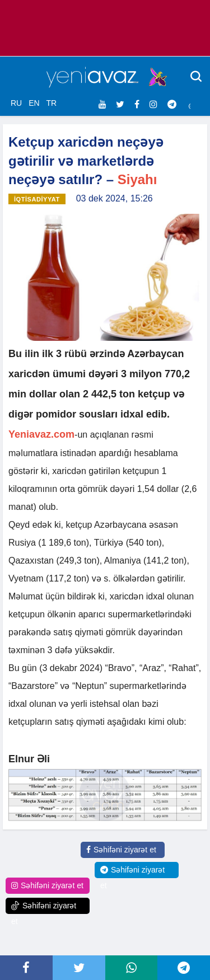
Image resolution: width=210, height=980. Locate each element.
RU (16, 103)
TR (51, 103)
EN (34, 103)
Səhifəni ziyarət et (121, 850)
